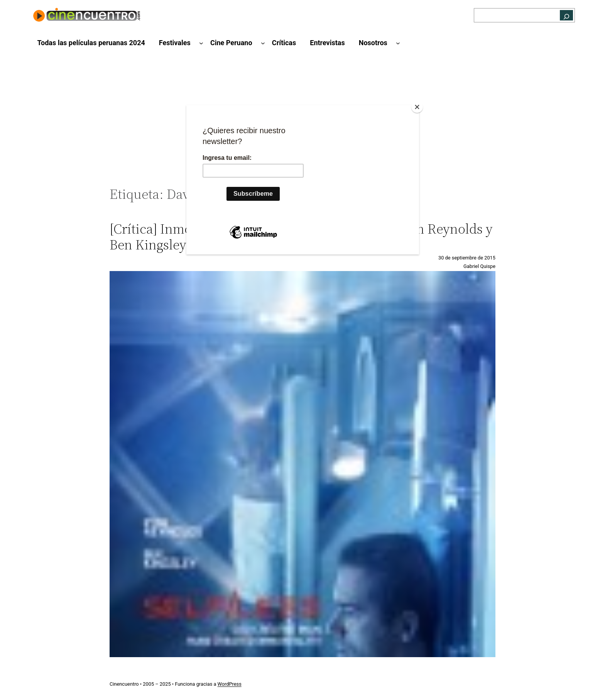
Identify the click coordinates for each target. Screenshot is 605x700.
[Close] (417, 107)
